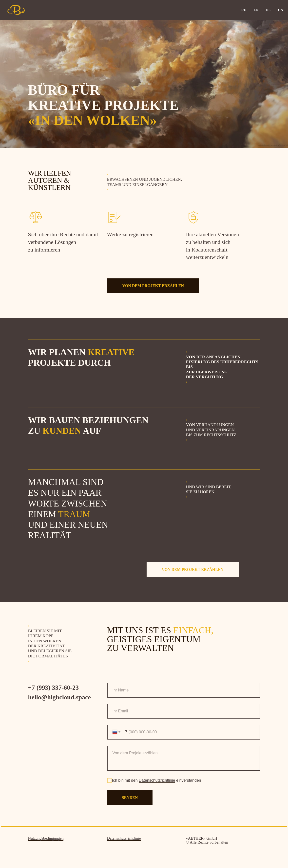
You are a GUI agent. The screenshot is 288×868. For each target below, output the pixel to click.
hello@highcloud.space (60, 697)
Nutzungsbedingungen (46, 838)
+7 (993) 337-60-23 (53, 688)
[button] (153, 286)
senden (130, 798)
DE (268, 10)
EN (256, 10)
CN (281, 10)
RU (244, 10)
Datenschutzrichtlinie (157, 780)
